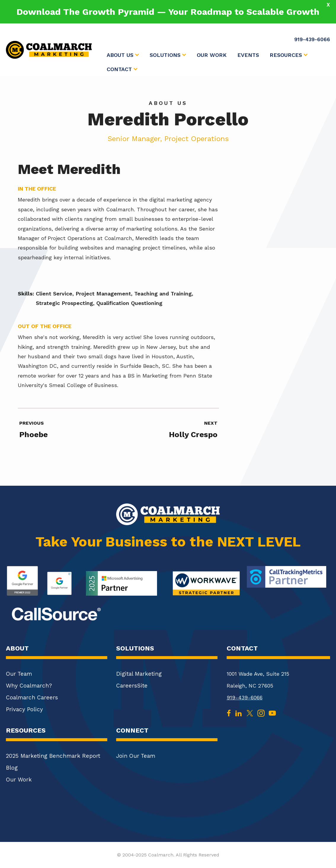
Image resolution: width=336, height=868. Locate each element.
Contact (122, 69)
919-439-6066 (245, 697)
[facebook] (229, 713)
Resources (289, 55)
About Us (123, 55)
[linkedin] (239, 713)
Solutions (168, 55)
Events (248, 55)
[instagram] (261, 713)
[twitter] (250, 713)
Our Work (212, 55)
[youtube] (272, 713)
